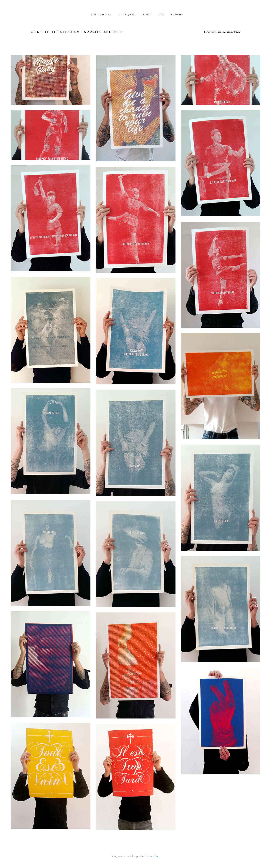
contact (177, 14)
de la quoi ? (127, 14)
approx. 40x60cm (234, 32)
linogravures (101, 14)
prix (161, 14)
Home (207, 32)
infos (147, 14)
